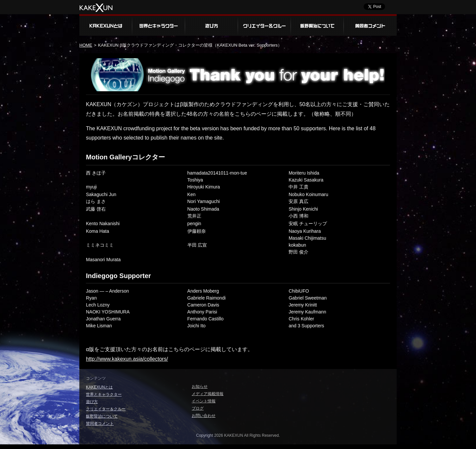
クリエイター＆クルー (264, 25)
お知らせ (200, 387)
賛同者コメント (370, 25)
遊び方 (212, 25)
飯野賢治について (317, 25)
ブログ (198, 408)
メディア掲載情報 (208, 394)
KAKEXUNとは (106, 25)
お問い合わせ (204, 416)
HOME (86, 45)
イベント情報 (204, 401)
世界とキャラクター (159, 25)
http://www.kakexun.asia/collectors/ (127, 359)
